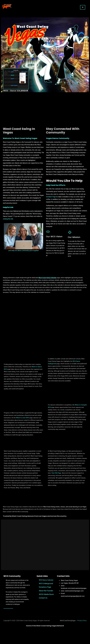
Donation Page (51, 201)
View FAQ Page (56, 485)
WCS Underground (46, 597)
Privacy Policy (82, 634)
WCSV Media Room (46, 608)
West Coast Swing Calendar (48, 286)
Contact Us (43, 611)
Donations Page (45, 601)
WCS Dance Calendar (46, 594)
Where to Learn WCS (23, 430)
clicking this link (8, 224)
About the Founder (46, 604)
